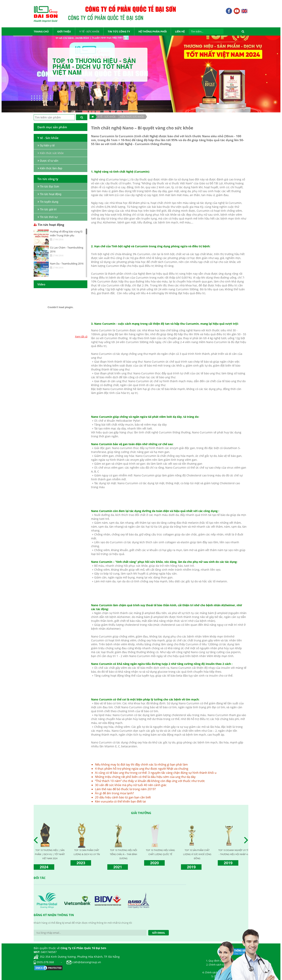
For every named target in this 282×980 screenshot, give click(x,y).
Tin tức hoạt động (49, 225)
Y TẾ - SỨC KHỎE (107, 117)
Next (247, 840)
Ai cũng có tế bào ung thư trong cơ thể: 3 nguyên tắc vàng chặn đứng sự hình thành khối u (156, 773)
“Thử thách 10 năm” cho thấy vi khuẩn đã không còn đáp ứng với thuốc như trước (150, 781)
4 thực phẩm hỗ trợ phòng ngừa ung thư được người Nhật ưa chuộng (142, 768)
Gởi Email (159, 933)
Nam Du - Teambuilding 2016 (67, 264)
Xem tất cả (81, 336)
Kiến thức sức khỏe (132, 117)
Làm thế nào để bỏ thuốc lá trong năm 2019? (125, 789)
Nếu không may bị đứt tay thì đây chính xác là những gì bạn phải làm (141, 764)
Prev (37, 840)
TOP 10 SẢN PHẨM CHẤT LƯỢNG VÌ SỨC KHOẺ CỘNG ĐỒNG (197, 854)
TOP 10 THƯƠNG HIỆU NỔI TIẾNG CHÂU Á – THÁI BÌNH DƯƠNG (123, 854)
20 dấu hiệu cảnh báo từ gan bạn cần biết (123, 797)
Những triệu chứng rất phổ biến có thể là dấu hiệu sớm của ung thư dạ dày (145, 777)
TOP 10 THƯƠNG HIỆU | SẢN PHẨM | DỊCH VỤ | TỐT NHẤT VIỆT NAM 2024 (50, 854)
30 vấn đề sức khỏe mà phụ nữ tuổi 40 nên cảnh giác (131, 785)
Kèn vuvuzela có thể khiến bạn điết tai (120, 801)
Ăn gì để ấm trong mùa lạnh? (114, 793)
